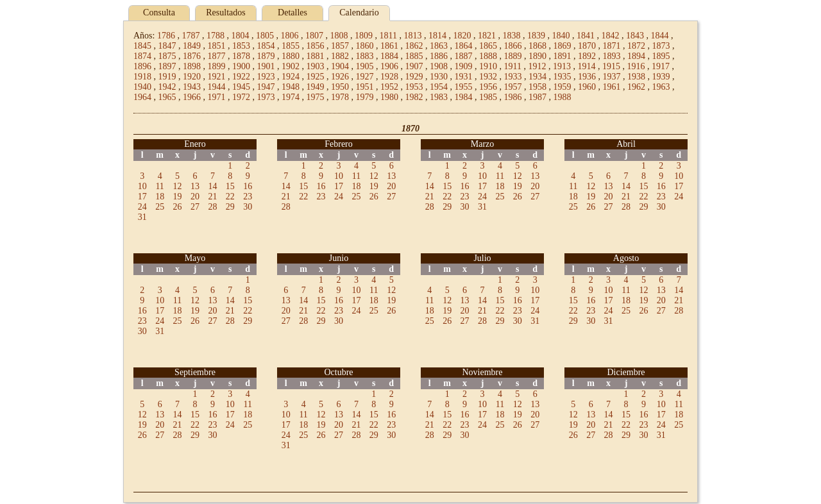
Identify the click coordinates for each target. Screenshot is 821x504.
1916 (636, 66)
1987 (537, 97)
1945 (241, 87)
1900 (241, 66)
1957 (513, 87)
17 (142, 197)
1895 (661, 56)
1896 (142, 66)
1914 (586, 66)
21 (212, 197)
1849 (192, 46)
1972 (241, 97)
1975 (316, 97)
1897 (167, 66)
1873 (661, 46)
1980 (389, 97)
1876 (192, 56)
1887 (464, 56)
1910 (488, 66)
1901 (266, 66)
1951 (365, 87)
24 (142, 207)
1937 (612, 77)
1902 (291, 66)
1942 (167, 87)
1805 (265, 36)
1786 (166, 36)
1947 (266, 87)
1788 (216, 36)
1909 (464, 66)
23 (248, 197)
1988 (563, 97)
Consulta (159, 13)
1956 (488, 87)
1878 (241, 56)
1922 (241, 77)
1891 (563, 56)
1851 (217, 46)
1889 (513, 56)
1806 (289, 36)
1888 (488, 56)
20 (195, 197)
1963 (661, 87)
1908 (439, 66)
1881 (316, 56)
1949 (316, 87)
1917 (661, 66)
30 (248, 207)
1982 (414, 97)
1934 (537, 77)
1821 (487, 36)
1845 (142, 46)
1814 (437, 36)
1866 (513, 46)
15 (230, 186)
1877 (217, 56)
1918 (142, 77)
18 (160, 197)
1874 (142, 56)
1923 (266, 77)
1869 (563, 46)
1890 (537, 56)
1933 (513, 77)
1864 (464, 46)
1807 (314, 36)
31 (142, 217)
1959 (563, 87)
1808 (339, 36)
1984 (464, 97)
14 (212, 186)
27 (195, 207)
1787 (190, 36)
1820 (462, 36)
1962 (636, 87)
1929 (414, 77)
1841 (586, 36)
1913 (562, 66)
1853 (241, 46)
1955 (464, 87)
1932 (488, 77)
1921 (217, 77)
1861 (389, 46)
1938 (636, 77)
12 (178, 186)
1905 (365, 66)
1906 (389, 66)
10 (142, 186)
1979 (365, 97)
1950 (340, 87)
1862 (414, 46)
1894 (636, 56)
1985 (488, 97)
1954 (439, 87)
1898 (192, 66)
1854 (266, 46)
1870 (587, 46)
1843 (635, 36)
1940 (142, 87)
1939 (661, 77)
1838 (511, 36)
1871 (612, 46)
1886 (439, 56)
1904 (340, 66)
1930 (439, 77)
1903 (316, 66)
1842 (610, 36)
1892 (587, 56)
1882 (340, 56)
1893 (612, 56)
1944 (217, 87)
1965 (167, 97)
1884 (389, 56)
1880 (291, 56)
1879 (266, 56)
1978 (340, 97)
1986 (513, 97)
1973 (266, 97)
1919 (167, 77)
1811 (388, 36)
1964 (142, 97)
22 (230, 197)
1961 (612, 87)
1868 (537, 46)
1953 (414, 87)
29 (230, 207)
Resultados (225, 13)
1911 (513, 66)
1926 (340, 77)
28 (212, 207)
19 (178, 197)
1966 (192, 97)
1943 (192, 87)
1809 (364, 36)
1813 (412, 36)
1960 (587, 87)
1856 (316, 46)
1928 (389, 77)
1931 (464, 77)
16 (248, 186)
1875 (167, 56)
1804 (240, 36)
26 (178, 207)
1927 (365, 77)
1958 (537, 87)
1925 (316, 77)
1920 (192, 77)
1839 (536, 36)
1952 (389, 87)
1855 (291, 46)
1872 (636, 46)
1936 (587, 77)
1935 (563, 77)
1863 (439, 46)
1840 (561, 36)
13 (195, 186)
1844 (659, 36)
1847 (167, 46)
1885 (414, 56)
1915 (611, 66)
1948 (291, 87)
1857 (340, 46)
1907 (414, 66)
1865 (488, 46)
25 (160, 207)
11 (159, 186)
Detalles (292, 13)
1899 (217, 66)
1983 (439, 97)
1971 (217, 97)
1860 (365, 46)
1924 (291, 77)
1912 (537, 66)
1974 (291, 97)
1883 (365, 56)
